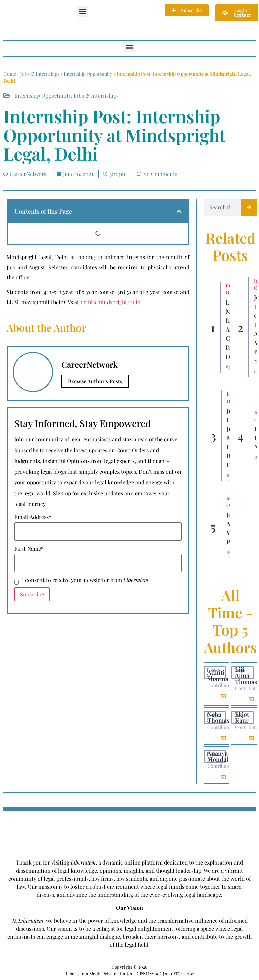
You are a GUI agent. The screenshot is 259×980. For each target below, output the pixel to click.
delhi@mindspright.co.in (111, 302)
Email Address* (33, 517)
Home (10, 74)
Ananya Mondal (218, 756)
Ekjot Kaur (242, 717)
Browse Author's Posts (95, 381)
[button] (82, 11)
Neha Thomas (218, 717)
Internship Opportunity (88, 74)
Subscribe (32, 594)
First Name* (29, 549)
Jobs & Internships (40, 74)
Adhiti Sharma (218, 675)
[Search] (249, 207)
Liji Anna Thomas (246, 675)
